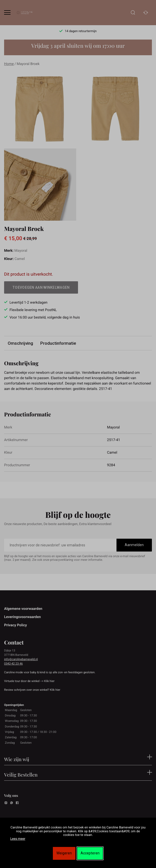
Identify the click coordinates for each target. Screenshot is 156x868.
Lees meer (18, 839)
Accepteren (90, 853)
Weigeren (64, 853)
